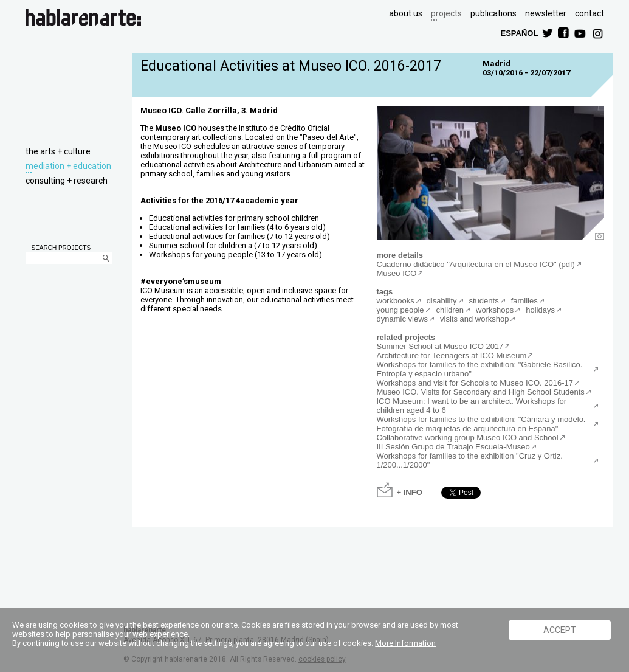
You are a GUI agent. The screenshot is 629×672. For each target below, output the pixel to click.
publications (493, 13)
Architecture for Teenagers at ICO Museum (452, 355)
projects (446, 13)
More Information (405, 643)
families (524, 301)
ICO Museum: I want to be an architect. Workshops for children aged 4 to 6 (472, 406)
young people (400, 310)
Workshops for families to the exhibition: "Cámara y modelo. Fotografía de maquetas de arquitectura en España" (481, 424)
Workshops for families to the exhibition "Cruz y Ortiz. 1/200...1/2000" (470, 460)
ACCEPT (560, 630)
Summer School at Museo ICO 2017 (440, 346)
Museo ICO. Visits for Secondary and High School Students (481, 392)
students (484, 301)
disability (442, 301)
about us (406, 13)
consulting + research (67, 181)
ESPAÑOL (519, 33)
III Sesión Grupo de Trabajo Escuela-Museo (453, 447)
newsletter (546, 13)
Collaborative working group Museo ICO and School (468, 438)
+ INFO (410, 492)
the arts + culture (58, 151)
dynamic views (403, 319)
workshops (495, 310)
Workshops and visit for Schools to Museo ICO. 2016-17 (475, 383)
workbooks (396, 301)
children (450, 310)
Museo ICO (397, 273)
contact (589, 13)
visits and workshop (474, 319)
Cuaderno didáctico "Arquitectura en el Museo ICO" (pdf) (476, 264)
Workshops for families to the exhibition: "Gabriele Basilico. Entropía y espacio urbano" (480, 369)
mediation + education (68, 166)
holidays (540, 310)
